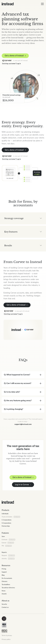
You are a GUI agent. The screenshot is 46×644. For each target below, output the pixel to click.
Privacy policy (6, 639)
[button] (42, 4)
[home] (8, 4)
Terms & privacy (7, 636)
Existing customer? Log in (11, 63)
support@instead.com (23, 424)
